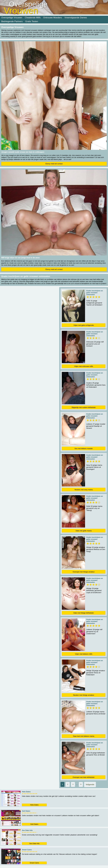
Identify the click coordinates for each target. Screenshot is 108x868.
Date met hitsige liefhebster (84, 613)
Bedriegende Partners (12, 21)
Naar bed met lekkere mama (84, 736)
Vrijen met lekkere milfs (84, 654)
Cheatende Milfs (33, 18)
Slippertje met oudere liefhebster (84, 407)
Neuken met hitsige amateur (84, 695)
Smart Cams (34, 863)
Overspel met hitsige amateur (84, 572)
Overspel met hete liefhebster (84, 777)
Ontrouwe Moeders (53, 18)
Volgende (90, 784)
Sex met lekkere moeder (84, 448)
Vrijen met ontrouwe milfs (84, 366)
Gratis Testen (32, 21)
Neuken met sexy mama (84, 490)
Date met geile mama (84, 531)
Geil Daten (34, 824)
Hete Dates (34, 805)
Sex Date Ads (34, 843)
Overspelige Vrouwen (12, 18)
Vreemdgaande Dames (76, 18)
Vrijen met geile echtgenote (84, 325)
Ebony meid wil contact (54, 164)
